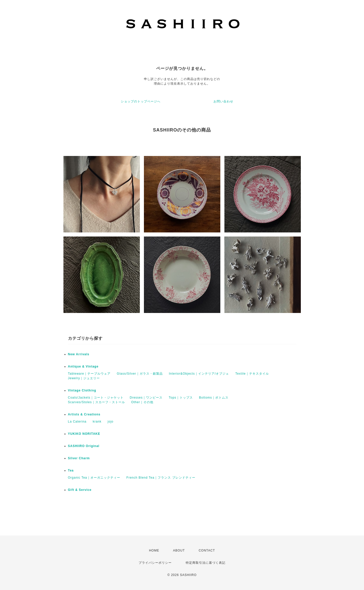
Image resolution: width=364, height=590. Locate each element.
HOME (154, 550)
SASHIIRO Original (84, 446)
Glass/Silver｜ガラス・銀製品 (140, 374)
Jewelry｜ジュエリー (84, 378)
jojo (111, 422)
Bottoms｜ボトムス (214, 398)
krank (97, 422)
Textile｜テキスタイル (252, 374)
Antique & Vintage (83, 366)
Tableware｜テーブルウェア (89, 374)
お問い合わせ (223, 101)
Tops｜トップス (181, 398)
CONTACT (207, 550)
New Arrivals (79, 354)
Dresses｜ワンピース (146, 398)
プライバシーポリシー (155, 563)
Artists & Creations (84, 414)
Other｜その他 (142, 402)
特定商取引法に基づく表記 (206, 563)
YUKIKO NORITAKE (84, 434)
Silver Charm (79, 458)
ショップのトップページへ (141, 101)
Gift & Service (80, 490)
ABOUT (179, 550)
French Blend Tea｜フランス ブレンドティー (161, 478)
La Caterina (77, 422)
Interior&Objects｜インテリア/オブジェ (199, 374)
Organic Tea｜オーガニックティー (94, 478)
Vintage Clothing (82, 390)
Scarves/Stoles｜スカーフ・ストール (97, 402)
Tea (71, 470)
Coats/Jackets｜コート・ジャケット (96, 398)
